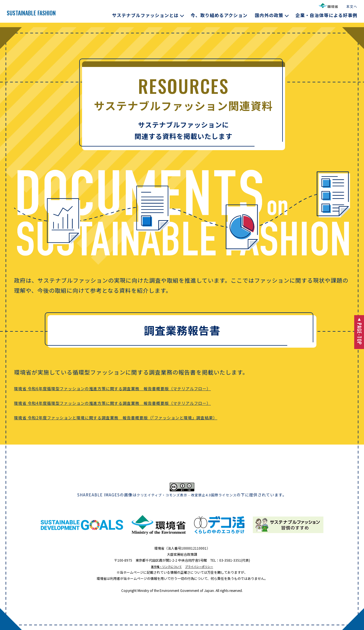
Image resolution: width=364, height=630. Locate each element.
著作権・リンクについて (164, 566)
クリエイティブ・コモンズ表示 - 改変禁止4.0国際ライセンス (187, 495)
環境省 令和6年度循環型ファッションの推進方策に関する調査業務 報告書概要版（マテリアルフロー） (152, 388)
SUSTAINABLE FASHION (49, 13)
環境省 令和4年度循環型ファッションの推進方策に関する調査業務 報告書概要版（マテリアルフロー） (152, 402)
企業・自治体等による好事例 (326, 15)
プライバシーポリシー (202, 566)
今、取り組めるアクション (219, 15)
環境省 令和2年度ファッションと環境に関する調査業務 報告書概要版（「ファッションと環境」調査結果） (156, 417)
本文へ (352, 6)
